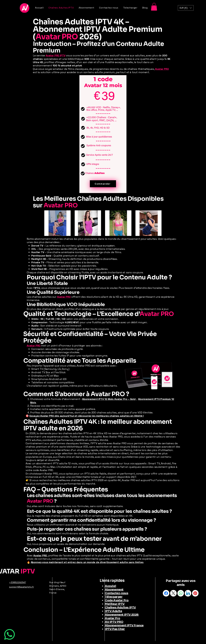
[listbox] (186, 8)
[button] (154, 7)
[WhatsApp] (10, 634)
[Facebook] (166, 593)
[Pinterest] (195, 593)
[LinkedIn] (188, 593)
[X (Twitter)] (173, 593)
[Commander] (103, 184)
